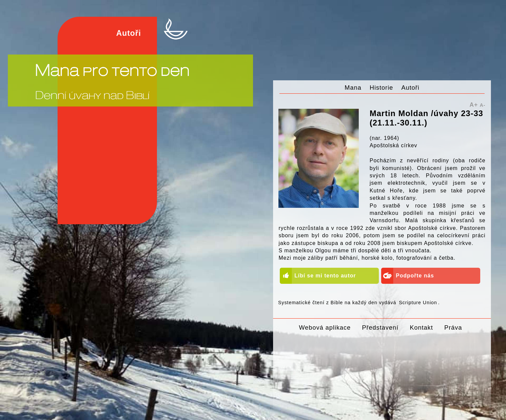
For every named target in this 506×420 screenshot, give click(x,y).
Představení (380, 327)
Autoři (410, 88)
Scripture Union (418, 303)
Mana (353, 88)
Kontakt (421, 327)
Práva (453, 327)
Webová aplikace (325, 327)
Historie (381, 88)
